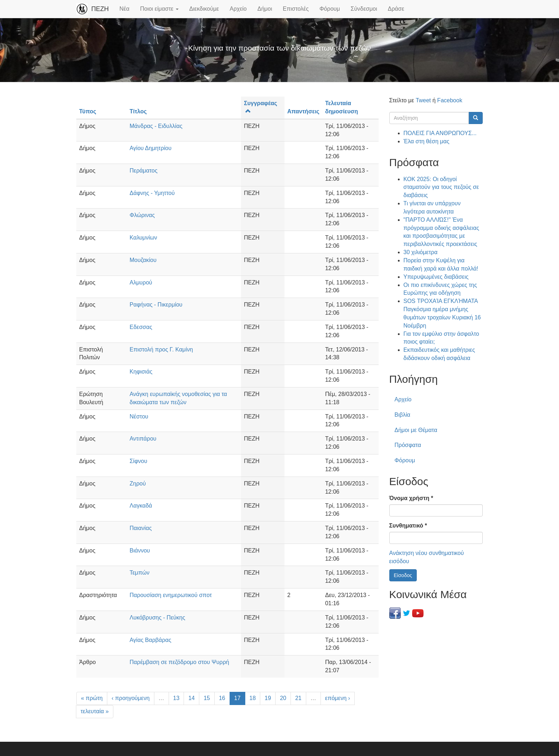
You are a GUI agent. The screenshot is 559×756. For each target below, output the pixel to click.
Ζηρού (137, 484)
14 (191, 698)
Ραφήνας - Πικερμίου (156, 305)
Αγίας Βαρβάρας (150, 640)
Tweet (423, 100)
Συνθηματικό (408, 526)
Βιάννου (140, 551)
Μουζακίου (143, 260)
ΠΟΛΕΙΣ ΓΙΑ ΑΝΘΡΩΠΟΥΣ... (440, 133)
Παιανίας (140, 528)
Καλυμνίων (143, 238)
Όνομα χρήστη (411, 498)
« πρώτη (92, 698)
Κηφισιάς (141, 372)
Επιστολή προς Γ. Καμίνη (161, 349)
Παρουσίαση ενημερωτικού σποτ (171, 595)
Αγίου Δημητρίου (150, 148)
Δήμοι (265, 9)
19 (268, 698)
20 (283, 698)
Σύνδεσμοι (364, 9)
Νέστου (139, 416)
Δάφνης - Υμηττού (152, 193)
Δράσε (396, 9)
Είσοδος (403, 575)
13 (176, 698)
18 (253, 698)
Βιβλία (402, 415)
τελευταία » (95, 711)
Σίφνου (138, 461)
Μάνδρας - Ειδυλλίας (156, 126)
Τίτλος (138, 111)
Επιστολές (296, 9)
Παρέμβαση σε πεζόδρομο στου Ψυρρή (179, 662)
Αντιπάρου (143, 439)
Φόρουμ (330, 9)
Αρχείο (238, 9)
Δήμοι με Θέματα (416, 430)
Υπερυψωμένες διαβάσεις (436, 277)
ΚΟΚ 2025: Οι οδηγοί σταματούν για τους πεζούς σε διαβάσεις (441, 187)
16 (222, 698)
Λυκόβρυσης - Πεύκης (157, 618)
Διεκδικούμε (204, 9)
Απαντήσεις (303, 111)
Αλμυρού (141, 282)
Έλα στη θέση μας (427, 141)
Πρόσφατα (408, 445)
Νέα (124, 9)
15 (207, 698)
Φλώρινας (142, 215)
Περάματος (143, 171)
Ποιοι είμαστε (159, 9)
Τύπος (88, 111)
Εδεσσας (141, 327)
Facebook (450, 100)
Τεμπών (139, 573)
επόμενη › (338, 698)
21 (298, 698)
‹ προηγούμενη (131, 698)
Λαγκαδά (141, 506)
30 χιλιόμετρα (421, 252)
